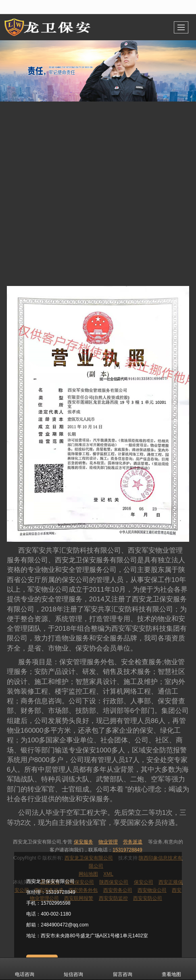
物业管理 (108, 842)
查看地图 (171, 969)
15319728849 (127, 850)
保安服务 (83, 842)
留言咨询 (123, 969)
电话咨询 (25, 969)
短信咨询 (73, 969)
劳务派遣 (133, 842)
